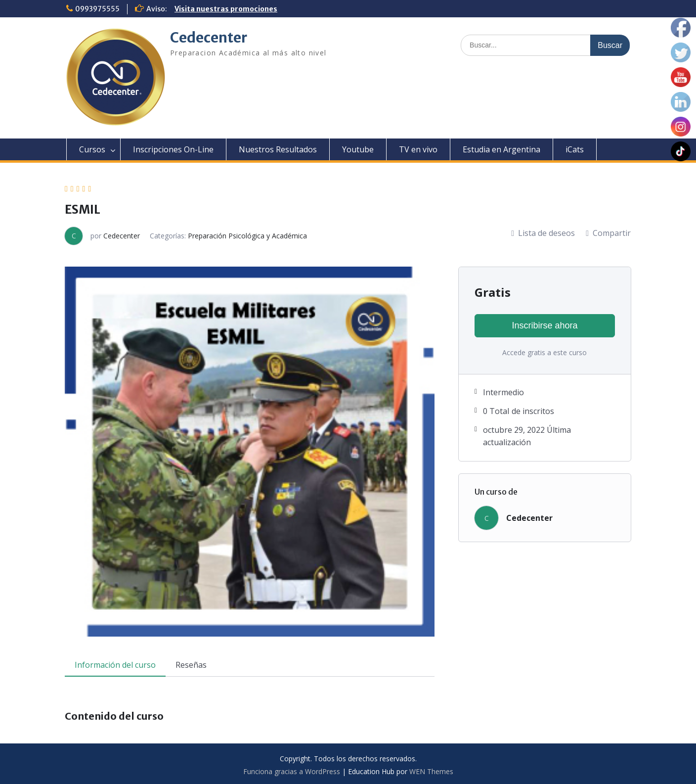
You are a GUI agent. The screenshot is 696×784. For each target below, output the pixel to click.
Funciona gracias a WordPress (292, 771)
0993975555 (97, 9)
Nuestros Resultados (278, 149)
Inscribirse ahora (544, 325)
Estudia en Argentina (501, 149)
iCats (575, 149)
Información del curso (115, 665)
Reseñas (191, 665)
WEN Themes (431, 771)
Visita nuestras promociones (226, 9)
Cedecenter (209, 38)
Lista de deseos (543, 233)
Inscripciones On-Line (173, 149)
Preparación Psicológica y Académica (247, 236)
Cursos (92, 149)
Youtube (358, 149)
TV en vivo (418, 149)
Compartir (608, 233)
